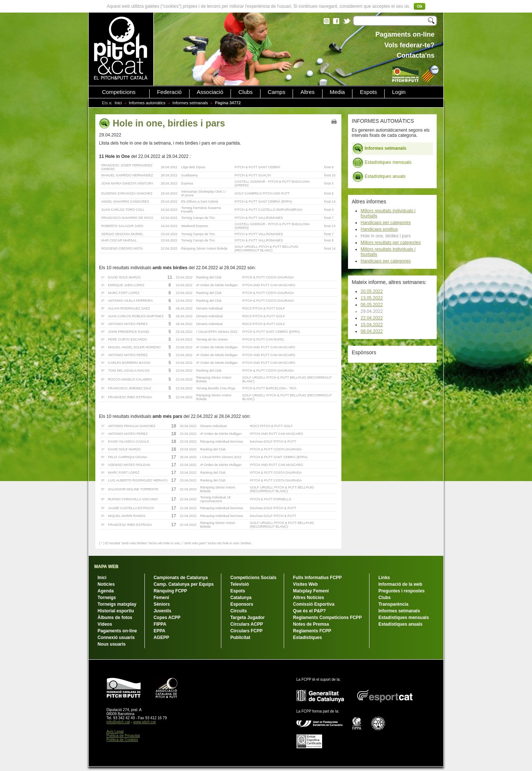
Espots (368, 92)
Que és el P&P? (309, 611)
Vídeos (105, 624)
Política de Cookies (122, 740)
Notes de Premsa (311, 624)
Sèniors (162, 604)
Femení (161, 598)
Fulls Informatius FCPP (317, 578)
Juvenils (163, 611)
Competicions (119, 92)
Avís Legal (115, 732)
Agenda (106, 591)
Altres (307, 92)
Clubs (245, 92)
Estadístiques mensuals (382, 163)
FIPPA (160, 624)
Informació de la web (400, 584)
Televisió (239, 584)
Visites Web (305, 584)
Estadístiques (307, 638)
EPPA (160, 631)
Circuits (238, 611)
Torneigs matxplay (117, 604)
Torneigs (107, 598)
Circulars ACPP (246, 624)
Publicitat (240, 638)
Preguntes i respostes (401, 591)
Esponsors (242, 604)
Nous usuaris (112, 644)
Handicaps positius (379, 229)
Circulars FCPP (246, 631)
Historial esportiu (116, 611)
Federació (169, 92)
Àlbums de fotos (115, 618)
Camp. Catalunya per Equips (184, 584)
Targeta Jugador (247, 618)
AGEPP (161, 638)
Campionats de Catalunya (181, 578)
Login (399, 92)
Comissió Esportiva (314, 604)
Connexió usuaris (116, 638)
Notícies (106, 584)
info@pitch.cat (118, 722)
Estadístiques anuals (379, 177)
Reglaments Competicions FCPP (327, 618)
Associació (210, 92)
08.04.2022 (372, 331)
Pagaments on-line (117, 631)
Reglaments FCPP (312, 631)
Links (384, 578)
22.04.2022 (372, 318)
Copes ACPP (167, 618)
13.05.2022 (372, 298)
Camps (277, 92)
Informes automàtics (147, 103)
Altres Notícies (308, 598)
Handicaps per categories (386, 223)
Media (337, 92)
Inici (118, 103)
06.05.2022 (372, 305)
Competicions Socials (253, 578)
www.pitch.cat (144, 722)
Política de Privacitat (123, 736)
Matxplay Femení (311, 591)
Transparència (393, 604)
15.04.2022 (372, 325)
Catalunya (241, 598)
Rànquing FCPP (170, 591)
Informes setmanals (190, 103)
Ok (420, 6)
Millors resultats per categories (391, 243)
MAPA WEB (106, 567)
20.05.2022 (372, 291)
